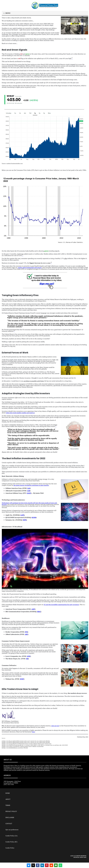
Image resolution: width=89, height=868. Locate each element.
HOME (8, 793)
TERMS (8, 805)
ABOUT (8, 799)
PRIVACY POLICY (11, 811)
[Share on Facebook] (38, 865)
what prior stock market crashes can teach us (20, 413)
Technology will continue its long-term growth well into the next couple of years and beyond (29, 504)
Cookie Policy (10, 848)
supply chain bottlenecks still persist (30, 268)
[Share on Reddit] (51, 865)
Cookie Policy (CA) (11, 836)
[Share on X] (33, 865)
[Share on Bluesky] (29, 865)
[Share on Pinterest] (47, 865)
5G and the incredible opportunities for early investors (61, 605)
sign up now (55, 726)
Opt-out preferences (12, 830)
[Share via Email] (56, 865)
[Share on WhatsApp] (60, 865)
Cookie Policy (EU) (11, 842)
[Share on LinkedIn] (42, 865)
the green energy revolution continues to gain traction (31, 485)
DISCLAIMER (10, 817)
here (33, 732)
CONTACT (9, 824)
